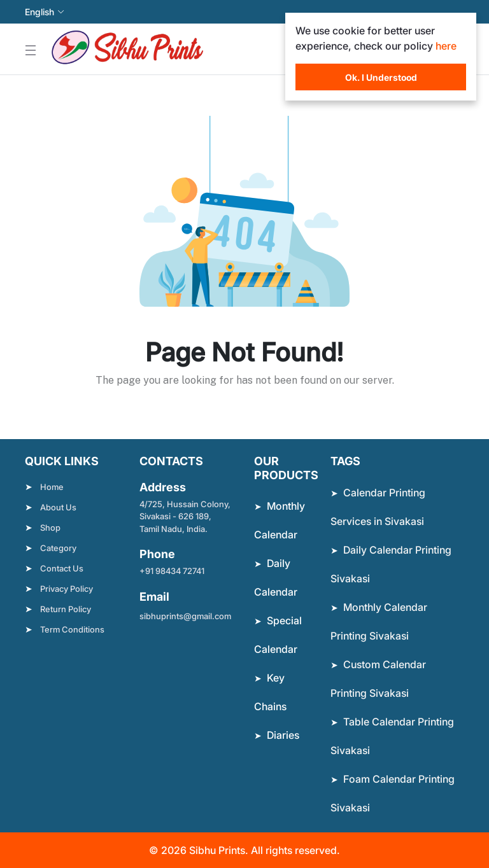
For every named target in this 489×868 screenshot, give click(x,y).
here (446, 46)
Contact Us (62, 568)
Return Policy (66, 609)
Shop (50, 528)
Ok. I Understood (381, 77)
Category (58, 548)
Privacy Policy (67, 589)
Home (52, 487)
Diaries (283, 735)
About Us (58, 507)
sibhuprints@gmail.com (185, 616)
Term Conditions (72, 629)
